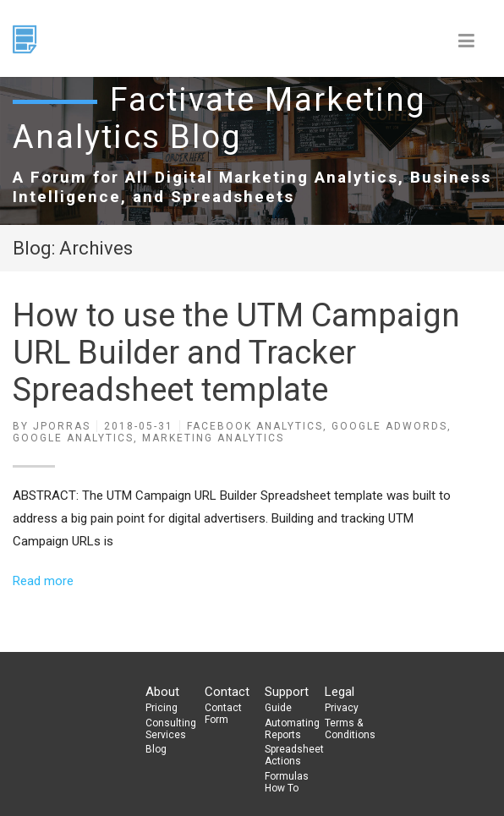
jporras (62, 426)
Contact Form (223, 714)
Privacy (342, 708)
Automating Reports (288, 729)
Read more (43, 581)
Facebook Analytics (255, 426)
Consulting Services (168, 729)
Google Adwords (389, 426)
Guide (278, 708)
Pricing (162, 708)
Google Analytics (73, 438)
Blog (156, 749)
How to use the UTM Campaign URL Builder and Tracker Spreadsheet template (236, 353)
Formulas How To (287, 782)
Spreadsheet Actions (288, 755)
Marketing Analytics (213, 438)
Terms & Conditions (348, 729)
